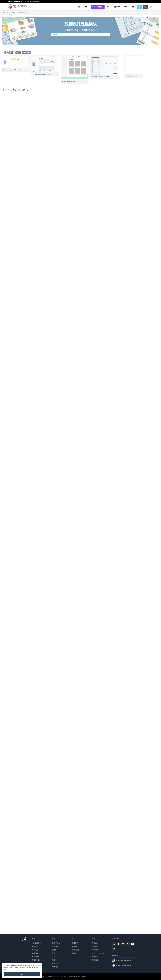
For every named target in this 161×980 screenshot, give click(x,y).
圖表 (9, 12)
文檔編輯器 (36, 957)
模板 (14, 12)
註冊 (139, 7)
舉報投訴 (95, 960)
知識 (53, 960)
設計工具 (35, 953)
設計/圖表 (55, 946)
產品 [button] (79, 7)
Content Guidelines (99, 953)
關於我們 (75, 943)
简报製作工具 (36, 960)
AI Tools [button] (98, 7)
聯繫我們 (75, 953)
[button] (87, 7)
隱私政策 (95, 950)
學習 (53, 953)
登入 (145, 7)
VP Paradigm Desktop (32, 2)
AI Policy (95, 946)
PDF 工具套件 (36, 943)
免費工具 (55, 963)
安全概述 (95, 957)
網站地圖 (55, 967)
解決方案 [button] (118, 7)
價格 (133, 7)
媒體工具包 (76, 950)
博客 (53, 957)
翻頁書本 (35, 946)
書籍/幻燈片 (56, 943)
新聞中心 (75, 946)
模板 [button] (126, 7)
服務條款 (95, 943)
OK (22, 974)
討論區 (54, 950)
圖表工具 (35, 950)
